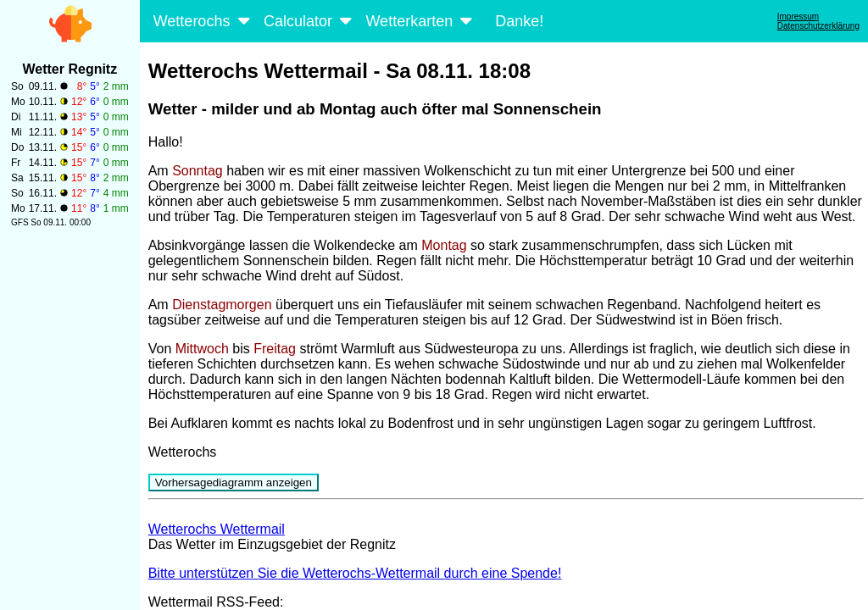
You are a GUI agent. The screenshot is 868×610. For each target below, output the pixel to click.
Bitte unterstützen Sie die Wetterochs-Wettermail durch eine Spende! (355, 573)
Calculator (310, 21)
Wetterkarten (420, 21)
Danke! (519, 21)
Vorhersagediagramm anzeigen (234, 482)
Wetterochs (203, 21)
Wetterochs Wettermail (217, 529)
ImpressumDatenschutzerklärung (818, 21)
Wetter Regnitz (70, 69)
